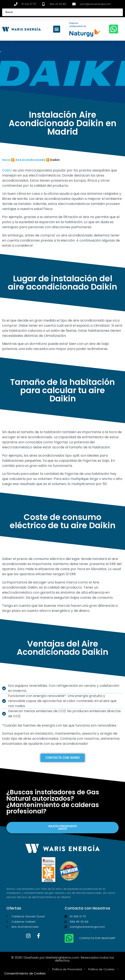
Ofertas (14, 908)
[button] (57, 29)
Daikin (7, 170)
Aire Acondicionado (30, 160)
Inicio (6, 160)
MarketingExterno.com (62, 958)
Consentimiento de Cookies (25, 973)
